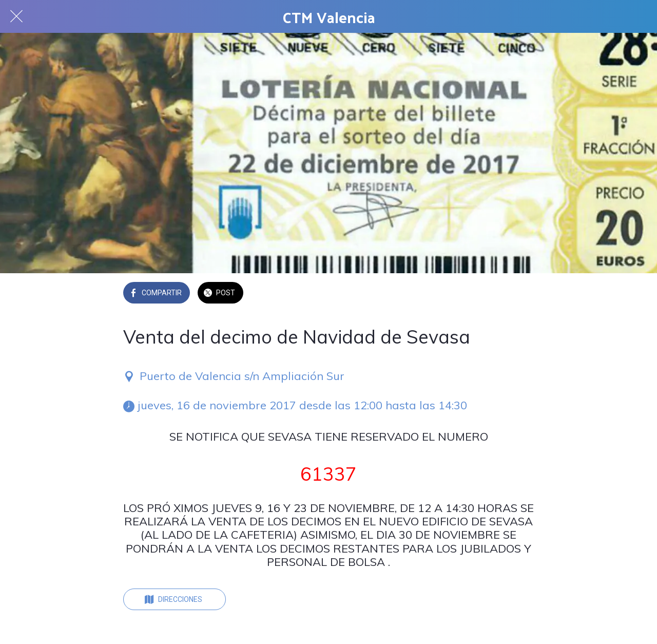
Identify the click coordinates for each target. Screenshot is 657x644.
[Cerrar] (16, 16)
